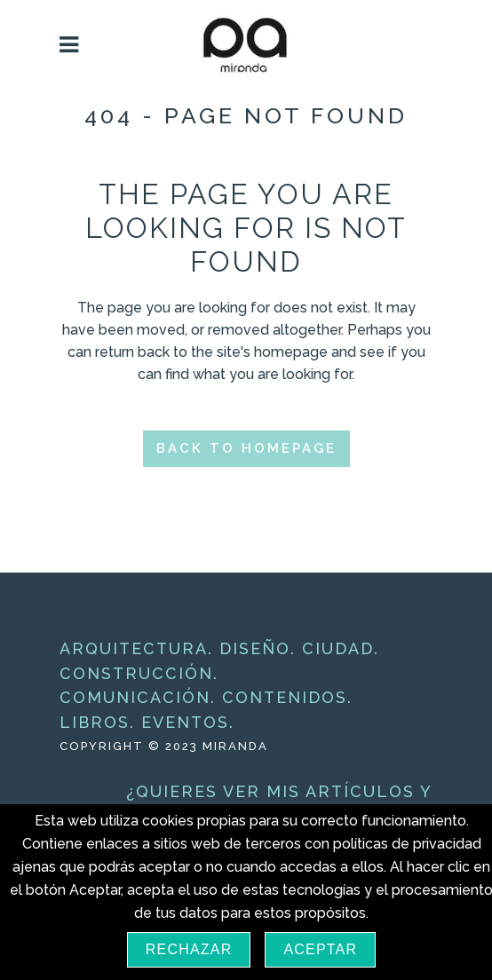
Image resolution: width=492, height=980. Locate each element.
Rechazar (189, 949)
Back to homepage (246, 448)
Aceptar (320, 949)
